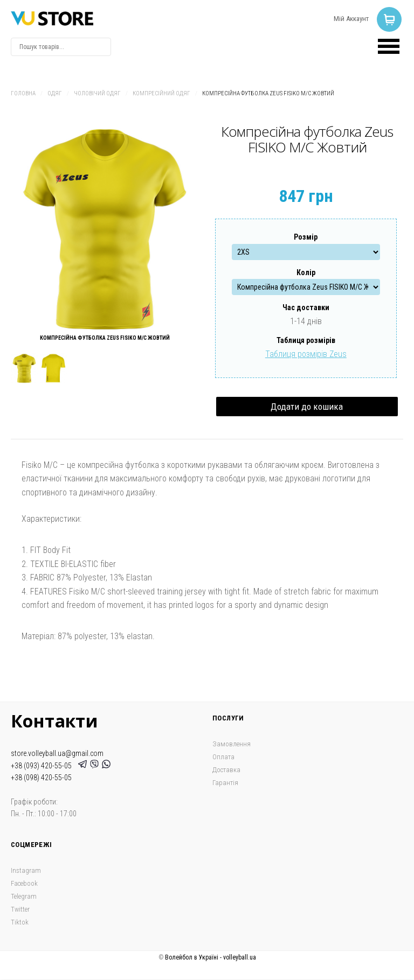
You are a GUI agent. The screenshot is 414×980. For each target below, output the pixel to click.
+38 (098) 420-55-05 (41, 778)
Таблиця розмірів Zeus (306, 354)
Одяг (55, 93)
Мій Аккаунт (351, 19)
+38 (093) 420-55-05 (43, 766)
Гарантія (225, 783)
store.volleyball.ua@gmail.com (57, 753)
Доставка (226, 770)
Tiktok (20, 922)
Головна (23, 93)
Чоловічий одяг (97, 93)
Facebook (24, 883)
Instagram (26, 870)
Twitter (20, 909)
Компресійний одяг (161, 93)
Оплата (223, 757)
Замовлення (232, 744)
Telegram (24, 896)
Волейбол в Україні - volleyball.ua (211, 957)
